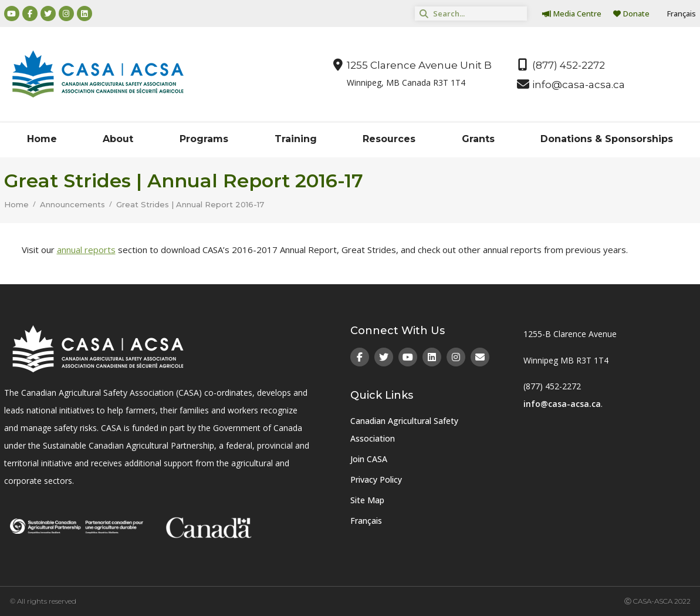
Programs (204, 139)
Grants (478, 139)
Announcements (72, 205)
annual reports (86, 250)
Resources (389, 139)
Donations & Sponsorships (607, 139)
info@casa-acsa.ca (562, 404)
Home (42, 139)
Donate (631, 14)
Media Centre (572, 14)
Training (296, 139)
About (118, 139)
